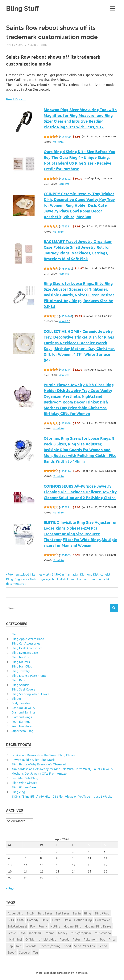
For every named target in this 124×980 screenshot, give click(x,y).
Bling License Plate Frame (29, 675)
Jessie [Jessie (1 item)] (12, 933)
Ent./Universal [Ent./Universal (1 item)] (17, 926)
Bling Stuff (23, 8)
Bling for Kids (21, 657)
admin (32, 45)
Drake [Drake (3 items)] (56, 920)
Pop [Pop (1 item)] (103, 939)
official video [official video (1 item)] (48, 939)
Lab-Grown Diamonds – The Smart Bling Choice (43, 755)
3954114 (65, 471)
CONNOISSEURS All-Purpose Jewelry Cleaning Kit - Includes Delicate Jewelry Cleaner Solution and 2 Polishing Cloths (80, 492)
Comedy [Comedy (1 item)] (33, 920)
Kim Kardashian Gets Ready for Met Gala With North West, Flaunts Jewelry (62, 769)
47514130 (66, 268)
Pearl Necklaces (22, 726)
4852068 (65, 423)
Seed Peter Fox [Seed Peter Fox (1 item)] (85, 946)
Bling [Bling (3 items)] (88, 913)
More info (58, 142)
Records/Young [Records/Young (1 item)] (50, 946)
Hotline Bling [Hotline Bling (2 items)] (72, 926)
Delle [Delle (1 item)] (45, 920)
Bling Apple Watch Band (28, 639)
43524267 (66, 316)
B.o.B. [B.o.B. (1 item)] (31, 913)
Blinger (16, 698)
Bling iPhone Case (24, 787)
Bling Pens (19, 680)
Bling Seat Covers (23, 689)
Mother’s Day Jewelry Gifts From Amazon (40, 773)
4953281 (65, 369)
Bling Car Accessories (26, 643)
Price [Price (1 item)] (112, 939)
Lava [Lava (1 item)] (23, 933)
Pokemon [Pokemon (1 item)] (90, 939)
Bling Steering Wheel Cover (30, 694)
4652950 (65, 137)
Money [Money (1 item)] (63, 933)
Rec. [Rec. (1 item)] (19, 946)
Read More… (16, 99)
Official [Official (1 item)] (30, 939)
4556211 (65, 507)
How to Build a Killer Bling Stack (33, 759)
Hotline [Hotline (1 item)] (55, 926)
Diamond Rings (22, 717)
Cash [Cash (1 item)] (20, 920)
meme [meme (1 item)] (50, 933)
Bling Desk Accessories (27, 648)
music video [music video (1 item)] (103, 933)
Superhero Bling (22, 731)
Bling (44, 45)
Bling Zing (18, 792)
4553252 (65, 178)
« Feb (10, 888)
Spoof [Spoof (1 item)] (12, 952)
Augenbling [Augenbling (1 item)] (15, 913)
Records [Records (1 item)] (31, 946)
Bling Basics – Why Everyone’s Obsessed (39, 764)
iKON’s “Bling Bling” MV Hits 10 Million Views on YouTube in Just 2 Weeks (62, 796)
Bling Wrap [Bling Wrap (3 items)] (102, 913)
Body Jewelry (21, 703)
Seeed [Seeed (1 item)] (103, 946)
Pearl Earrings (21, 721)
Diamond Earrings (23, 712)
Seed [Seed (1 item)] (67, 946)
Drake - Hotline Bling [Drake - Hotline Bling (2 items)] (78, 920)
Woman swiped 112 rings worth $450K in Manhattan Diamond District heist (59, 574)
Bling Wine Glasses (24, 782)
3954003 (65, 555)
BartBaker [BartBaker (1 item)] (62, 913)
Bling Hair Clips (22, 666)
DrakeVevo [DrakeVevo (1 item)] (103, 920)
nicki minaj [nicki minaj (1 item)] (15, 939)
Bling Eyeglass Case (25, 652)
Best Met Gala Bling (25, 778)
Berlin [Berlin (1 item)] (77, 913)
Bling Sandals (20, 685)
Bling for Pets (21, 662)
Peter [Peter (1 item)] (76, 939)
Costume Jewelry (23, 708)
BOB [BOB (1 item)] (11, 920)
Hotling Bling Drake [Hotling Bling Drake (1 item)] (98, 926)
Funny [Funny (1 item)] (43, 926)
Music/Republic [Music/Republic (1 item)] (81, 933)
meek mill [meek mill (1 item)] (36, 933)
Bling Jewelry (21, 671)
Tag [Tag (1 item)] (35, 952)
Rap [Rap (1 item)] (10, 946)
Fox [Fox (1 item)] (33, 926)
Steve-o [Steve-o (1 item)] (24, 952)
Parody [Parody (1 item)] (64, 939)
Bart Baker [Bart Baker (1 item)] (45, 913)
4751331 (65, 226)
